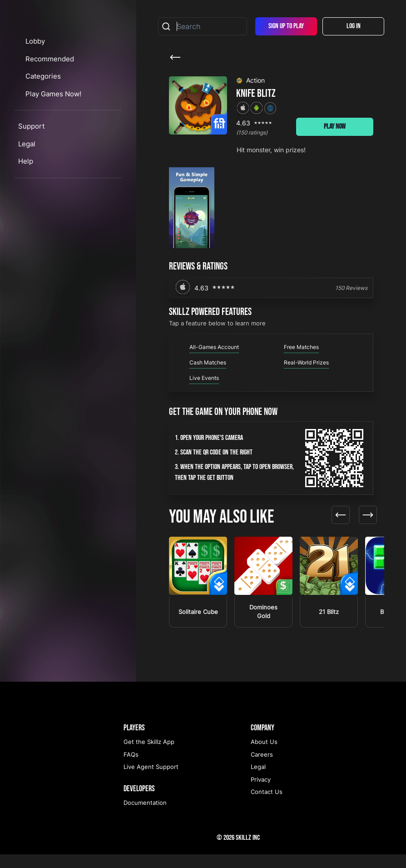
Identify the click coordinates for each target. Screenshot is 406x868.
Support (31, 177)
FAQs (131, 768)
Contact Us (267, 805)
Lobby (43, 92)
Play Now (335, 127)
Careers (262, 768)
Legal (27, 195)
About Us (264, 755)
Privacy (261, 793)
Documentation (145, 816)
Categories (52, 127)
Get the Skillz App (149, 755)
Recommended (58, 110)
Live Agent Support (151, 780)
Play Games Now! (62, 145)
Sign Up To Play (286, 26)
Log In (354, 26)
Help (26, 212)
